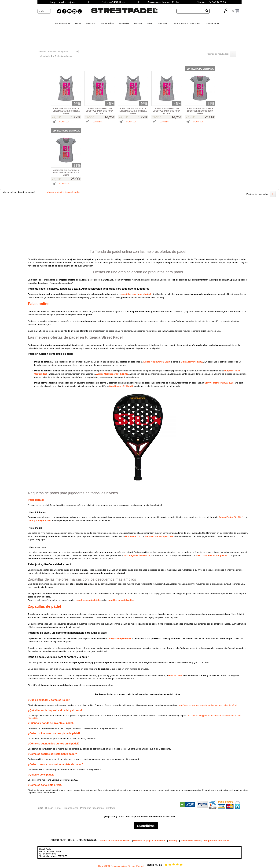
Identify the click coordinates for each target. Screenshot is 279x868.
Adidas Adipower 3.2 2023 (156, 362)
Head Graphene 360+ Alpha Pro (212, 555)
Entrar (58, 808)
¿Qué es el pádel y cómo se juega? (49, 700)
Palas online (39, 304)
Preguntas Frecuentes (92, 808)
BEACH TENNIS (181, 23)
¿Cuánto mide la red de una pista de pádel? (54, 733)
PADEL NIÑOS (108, 23)
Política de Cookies (191, 841)
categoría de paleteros (120, 638)
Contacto (111, 808)
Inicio (40, 808)
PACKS (79, 23)
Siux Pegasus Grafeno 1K (137, 555)
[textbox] (44, 11)
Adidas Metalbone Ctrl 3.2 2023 (112, 374)
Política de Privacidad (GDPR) (115, 841)
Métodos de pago (142, 841)
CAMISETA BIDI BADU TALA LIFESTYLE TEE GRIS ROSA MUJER (200, 111)
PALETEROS (125, 23)
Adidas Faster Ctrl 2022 (231, 517)
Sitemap (173, 841)
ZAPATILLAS (92, 23)
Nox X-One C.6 (133, 536)
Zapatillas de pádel (44, 606)
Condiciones (159, 841)
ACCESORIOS (164, 23)
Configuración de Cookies (216, 841)
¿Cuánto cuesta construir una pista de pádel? (55, 764)
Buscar (49, 808)
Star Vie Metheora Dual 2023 (219, 383)
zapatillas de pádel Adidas (121, 600)
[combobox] (44, 11)
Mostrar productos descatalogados (63, 192)
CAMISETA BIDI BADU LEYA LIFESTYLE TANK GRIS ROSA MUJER (66, 111)
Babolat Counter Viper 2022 (159, 536)
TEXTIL (151, 23)
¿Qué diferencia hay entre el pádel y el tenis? (55, 710)
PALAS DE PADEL (64, 23)
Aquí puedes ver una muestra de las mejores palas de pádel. (208, 705)
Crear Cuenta (71, 808)
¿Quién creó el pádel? (41, 775)
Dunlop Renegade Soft (40, 520)
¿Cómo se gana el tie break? (45, 785)
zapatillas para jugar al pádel (136, 294)
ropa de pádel (175, 675)
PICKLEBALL (196, 23)
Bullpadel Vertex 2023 (192, 362)
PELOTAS (139, 23)
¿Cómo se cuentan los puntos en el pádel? (54, 744)
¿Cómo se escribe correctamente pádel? (52, 754)
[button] (61, 124)
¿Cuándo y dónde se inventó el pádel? (51, 723)
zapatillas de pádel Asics (88, 600)
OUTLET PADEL (213, 23)
